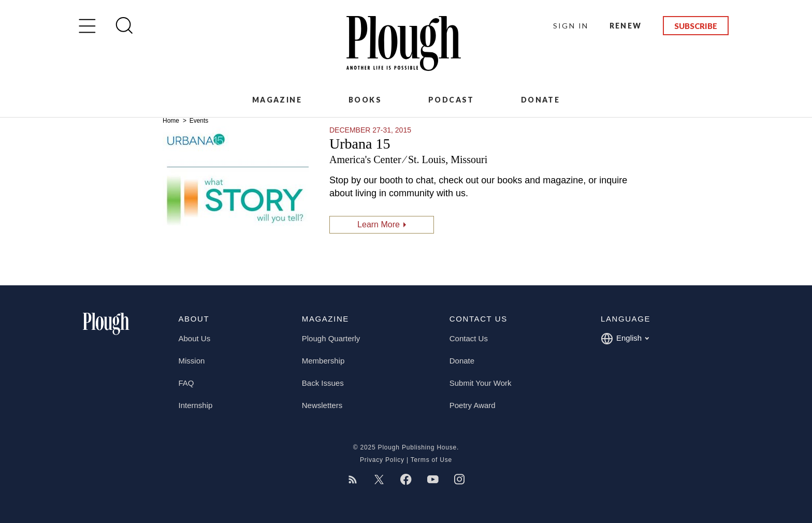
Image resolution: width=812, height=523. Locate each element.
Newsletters (322, 405)
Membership (323, 361)
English (625, 339)
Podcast (451, 100)
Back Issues (323, 383)
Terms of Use (431, 460)
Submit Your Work (481, 383)
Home (172, 121)
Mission (192, 361)
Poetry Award (473, 405)
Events (199, 121)
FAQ (186, 383)
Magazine (277, 100)
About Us (195, 338)
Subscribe (696, 26)
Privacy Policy (382, 460)
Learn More (379, 224)
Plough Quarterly (331, 338)
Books (365, 100)
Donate (540, 100)
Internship (196, 405)
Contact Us (469, 338)
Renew (626, 26)
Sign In (571, 26)
